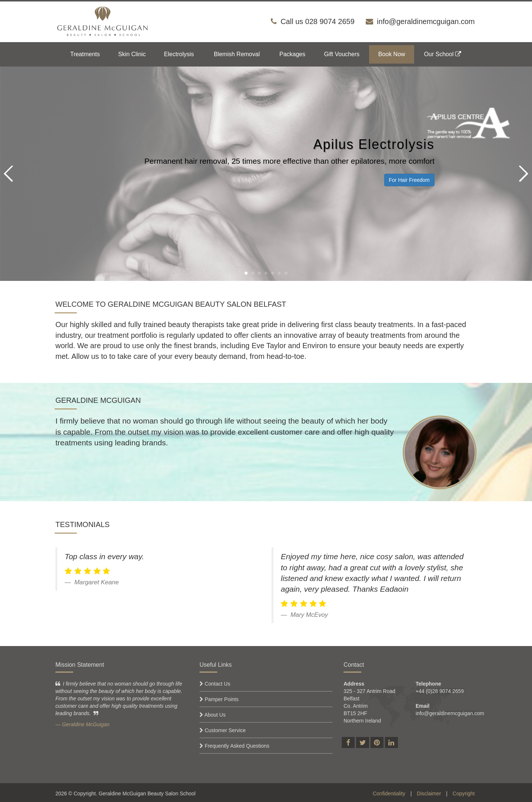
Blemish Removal (237, 54)
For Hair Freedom (409, 180)
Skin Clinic (132, 54)
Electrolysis (179, 54)
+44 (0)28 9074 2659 (440, 691)
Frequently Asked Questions (237, 746)
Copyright (464, 793)
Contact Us (217, 684)
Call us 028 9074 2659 (317, 21)
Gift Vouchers (342, 54)
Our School (443, 54)
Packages (292, 54)
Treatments (85, 54)
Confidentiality (389, 793)
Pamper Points (222, 699)
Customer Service (225, 730)
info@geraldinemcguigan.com (426, 21)
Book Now (392, 54)
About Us (215, 715)
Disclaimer (429, 793)
